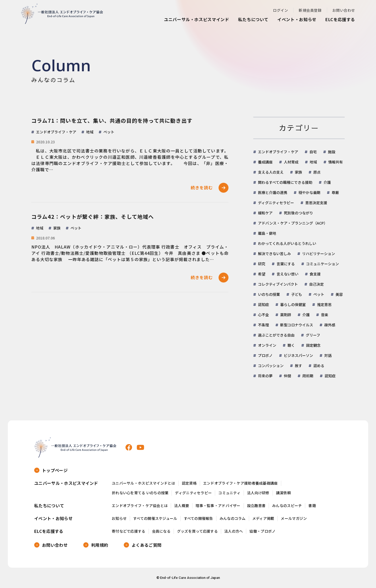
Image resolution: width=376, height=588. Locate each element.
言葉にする (286, 264)
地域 (313, 162)
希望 (262, 274)
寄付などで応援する (129, 531)
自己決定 (316, 284)
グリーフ (313, 335)
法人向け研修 (258, 493)
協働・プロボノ (262, 531)
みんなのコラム (233, 518)
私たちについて (253, 19)
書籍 (312, 506)
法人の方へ (234, 531)
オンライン (267, 345)
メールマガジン (294, 518)
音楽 (325, 315)
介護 (327, 182)
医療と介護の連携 (273, 192)
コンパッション (271, 366)
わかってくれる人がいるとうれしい (287, 243)
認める (319, 366)
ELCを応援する (340, 19)
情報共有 (336, 162)
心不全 (263, 315)
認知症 (263, 304)
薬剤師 (286, 315)
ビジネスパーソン (298, 355)
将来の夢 (265, 376)
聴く (291, 345)
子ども (297, 294)
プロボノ (265, 355)
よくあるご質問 (146, 545)
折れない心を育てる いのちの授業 (140, 493)
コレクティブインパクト (278, 284)
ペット (319, 294)
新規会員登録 (310, 10)
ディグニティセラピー (276, 203)
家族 (298, 172)
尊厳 (335, 192)
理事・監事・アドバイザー (218, 506)
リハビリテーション (319, 254)
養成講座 (265, 162)
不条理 (263, 325)
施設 (332, 152)
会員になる (161, 531)
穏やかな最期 (309, 192)
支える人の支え (271, 172)
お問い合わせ (344, 10)
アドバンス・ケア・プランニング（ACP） (293, 223)
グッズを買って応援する (197, 531)
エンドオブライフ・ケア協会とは (140, 506)
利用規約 (100, 545)
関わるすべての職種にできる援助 (285, 182)
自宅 (313, 152)
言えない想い (287, 274)
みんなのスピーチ (287, 506)
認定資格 (189, 483)
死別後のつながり (298, 213)
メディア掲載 (263, 518)
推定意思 (324, 304)
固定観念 (313, 345)
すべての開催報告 (198, 518)
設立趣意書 (256, 506)
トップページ (55, 470)
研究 (262, 264)
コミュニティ (229, 493)
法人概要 (182, 506)
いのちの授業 (269, 294)
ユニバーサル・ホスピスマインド (197, 19)
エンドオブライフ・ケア (278, 152)
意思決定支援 (316, 203)
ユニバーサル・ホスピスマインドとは (143, 483)
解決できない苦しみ (274, 254)
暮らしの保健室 (293, 304)
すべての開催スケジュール (155, 518)
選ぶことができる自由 (276, 335)
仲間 (287, 376)
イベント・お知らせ (297, 19)
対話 (328, 355)
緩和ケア (265, 213)
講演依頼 (283, 493)
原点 (317, 172)
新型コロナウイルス (297, 325)
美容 (339, 294)
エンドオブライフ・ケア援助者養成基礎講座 (240, 483)
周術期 (308, 376)
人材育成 (291, 162)
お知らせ (119, 518)
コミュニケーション (322, 264)
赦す (298, 366)
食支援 (315, 274)
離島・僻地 (267, 233)
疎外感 (330, 325)
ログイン (280, 10)
